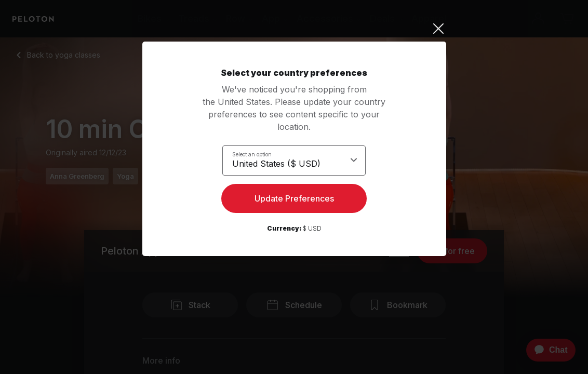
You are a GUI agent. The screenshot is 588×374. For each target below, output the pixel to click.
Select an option (252, 154)
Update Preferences (294, 201)
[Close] (294, 29)
